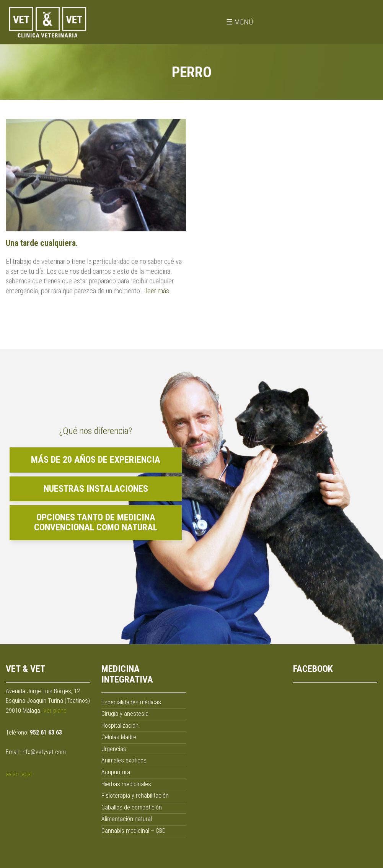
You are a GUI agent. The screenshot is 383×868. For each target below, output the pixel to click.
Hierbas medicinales (126, 784)
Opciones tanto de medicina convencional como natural (96, 522)
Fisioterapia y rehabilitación (135, 796)
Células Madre (119, 737)
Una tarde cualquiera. (42, 243)
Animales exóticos (124, 760)
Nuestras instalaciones (96, 489)
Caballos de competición (132, 807)
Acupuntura (116, 772)
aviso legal (19, 774)
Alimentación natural (127, 819)
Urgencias (114, 749)
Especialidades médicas (131, 702)
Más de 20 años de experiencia (96, 460)
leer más (157, 291)
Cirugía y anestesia (125, 714)
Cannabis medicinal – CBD (134, 831)
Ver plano (55, 711)
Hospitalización (120, 726)
